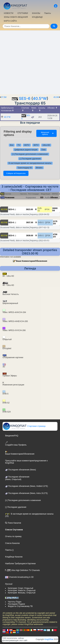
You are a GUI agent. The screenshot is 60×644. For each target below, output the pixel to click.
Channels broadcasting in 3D (19, 577)
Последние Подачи (16, 604)
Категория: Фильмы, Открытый (22, 593)
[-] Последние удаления (30, 159)
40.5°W (40, 98)
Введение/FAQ (12, 436)
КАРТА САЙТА (10, 21)
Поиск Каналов (13, 523)
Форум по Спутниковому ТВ (20, 606)
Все (12, 145)
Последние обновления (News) (20, 470)
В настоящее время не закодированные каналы (30, 163)
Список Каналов (12, 543)
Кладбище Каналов (14, 557)
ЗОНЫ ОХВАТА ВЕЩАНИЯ (16, 17)
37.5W (4, 97)
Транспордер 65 (25, 168)
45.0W (56, 97)
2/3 (54, 237)
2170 (55, 221)
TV (19, 145)
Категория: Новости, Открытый (22, 590)
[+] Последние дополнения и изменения (30, 154)
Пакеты (48, 13)
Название (10, 197)
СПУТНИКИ (23, 13)
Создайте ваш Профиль (16, 444)
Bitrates (39, 168)
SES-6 (25, 98)
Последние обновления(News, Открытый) (17, 478)
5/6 (54, 211)
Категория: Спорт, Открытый (20, 588)
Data (43, 150)
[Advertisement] (30, 62)
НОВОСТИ (9, 13)
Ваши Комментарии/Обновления (32, 261)
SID (42, 197)
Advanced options (47, 133)
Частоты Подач (15, 602)
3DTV (36, 145)
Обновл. (54, 197)
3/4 (54, 224)
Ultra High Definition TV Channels (22, 570)
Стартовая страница (24, 426)
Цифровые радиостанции (26, 150)
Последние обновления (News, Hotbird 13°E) (26, 486)
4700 (55, 234)
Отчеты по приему (13, 536)
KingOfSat (49, 639)
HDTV (27, 145)
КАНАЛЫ (36, 13)
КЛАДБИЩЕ (37, 17)
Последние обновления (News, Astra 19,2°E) (26, 493)
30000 (55, 208)
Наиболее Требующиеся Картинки (20, 564)
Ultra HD (46, 145)
